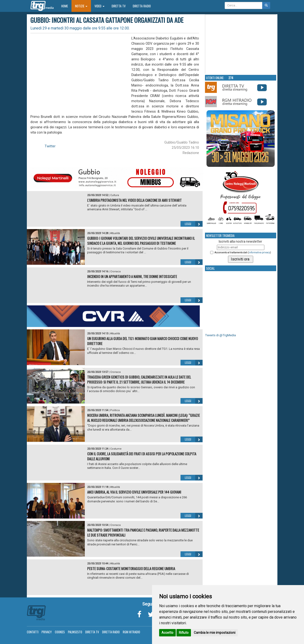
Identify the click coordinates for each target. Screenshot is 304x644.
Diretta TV (119, 6)
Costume (116, 449)
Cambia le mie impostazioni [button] (215, 633)
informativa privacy (259, 252)
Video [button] (100, 6)
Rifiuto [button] (184, 633)
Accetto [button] (167, 633)
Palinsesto (75, 632)
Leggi (194, 224)
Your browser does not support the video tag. (241, 44)
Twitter (50, 146)
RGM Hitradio (131, 632)
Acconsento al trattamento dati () (243, 252)
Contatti (33, 632)
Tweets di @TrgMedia (220, 335)
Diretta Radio (142, 6)
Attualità (115, 233)
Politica (115, 410)
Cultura (115, 195)
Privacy (47, 632)
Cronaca (115, 272)
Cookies (60, 632)
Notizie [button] (81, 6)
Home (66, 6)
